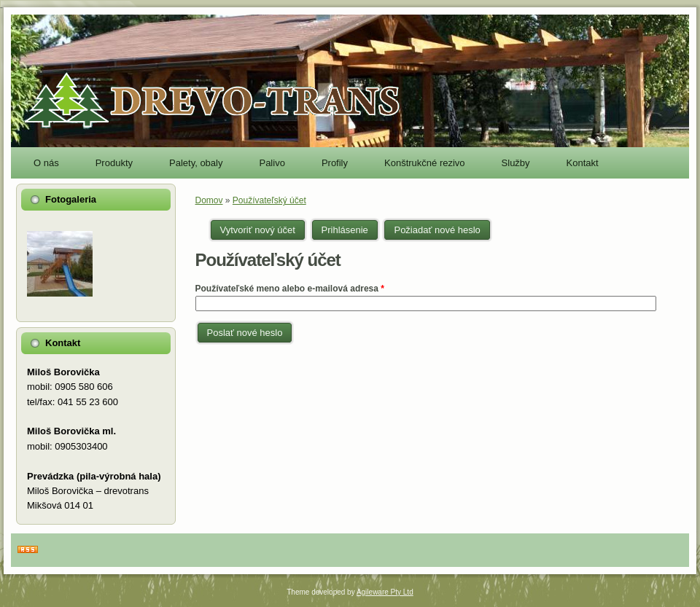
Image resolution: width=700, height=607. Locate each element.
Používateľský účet (269, 200)
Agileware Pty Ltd (385, 592)
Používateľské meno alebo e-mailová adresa (290, 289)
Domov (209, 200)
